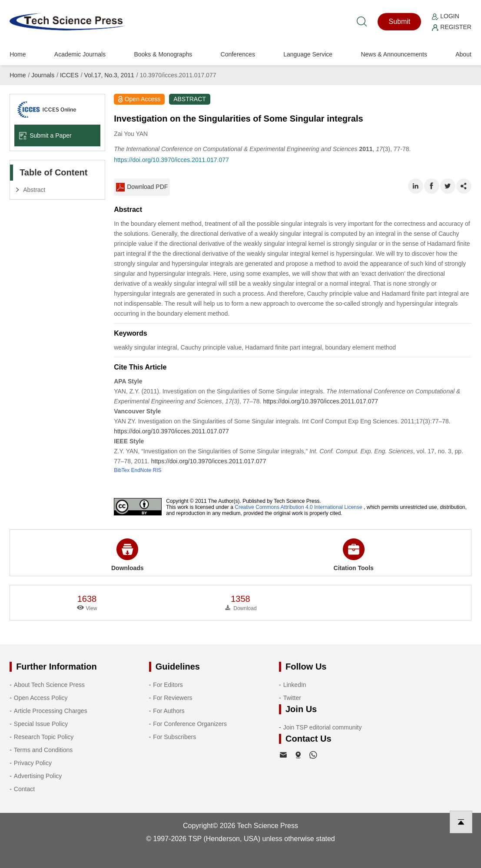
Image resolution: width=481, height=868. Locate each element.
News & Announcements (394, 54)
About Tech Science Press (49, 685)
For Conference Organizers (190, 724)
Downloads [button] (128, 555)
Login (445, 16)
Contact (24, 789)
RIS (157, 470)
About (463, 54)
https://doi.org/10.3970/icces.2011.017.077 (171, 160)
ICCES (69, 75)
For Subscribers (174, 737)
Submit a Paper (45, 135)
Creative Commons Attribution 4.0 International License (299, 507)
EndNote (141, 470)
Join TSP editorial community (323, 727)
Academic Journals (80, 54)
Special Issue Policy (41, 724)
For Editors (168, 685)
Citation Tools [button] (354, 555)
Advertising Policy (38, 776)
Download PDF (142, 187)
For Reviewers (172, 698)
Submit (399, 21)
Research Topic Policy (44, 737)
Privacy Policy (33, 763)
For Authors (169, 711)
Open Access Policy (41, 698)
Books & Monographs (163, 54)
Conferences (238, 54)
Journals (43, 75)
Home (18, 54)
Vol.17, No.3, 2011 (109, 75)
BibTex (122, 470)
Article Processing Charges (51, 711)
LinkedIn (295, 685)
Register (451, 27)
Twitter (292, 698)
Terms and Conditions (43, 750)
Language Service (308, 54)
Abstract (34, 190)
